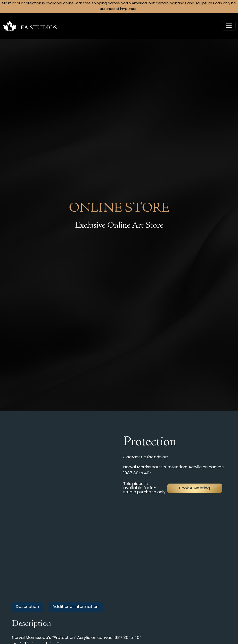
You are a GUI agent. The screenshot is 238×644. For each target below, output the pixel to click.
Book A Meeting (195, 488)
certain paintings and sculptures (185, 4)
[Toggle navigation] (229, 26)
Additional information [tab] (75, 607)
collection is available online (49, 4)
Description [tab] (27, 607)
